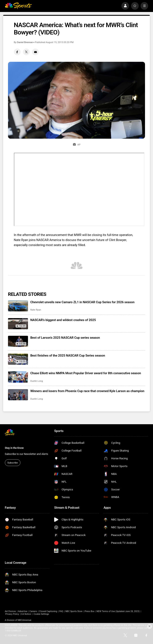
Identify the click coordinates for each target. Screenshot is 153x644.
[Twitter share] (26, 52)
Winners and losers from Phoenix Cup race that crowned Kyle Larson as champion (87, 391)
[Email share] (35, 52)
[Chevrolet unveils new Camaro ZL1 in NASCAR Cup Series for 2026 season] (18, 306)
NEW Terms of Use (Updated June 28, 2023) (118, 611)
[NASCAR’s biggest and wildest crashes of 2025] (18, 324)
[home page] (18, 6)
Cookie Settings (41, 614)
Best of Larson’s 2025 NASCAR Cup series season (65, 338)
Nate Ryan (36, 310)
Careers (33, 611)
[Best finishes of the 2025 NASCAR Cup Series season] (18, 359)
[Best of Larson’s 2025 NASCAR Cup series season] (18, 341)
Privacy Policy (12, 614)
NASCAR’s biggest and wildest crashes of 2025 (63, 320)
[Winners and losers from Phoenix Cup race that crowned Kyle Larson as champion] (18, 395)
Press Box (90, 611)
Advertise (23, 611)
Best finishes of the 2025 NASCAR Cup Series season (68, 356)
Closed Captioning (48, 611)
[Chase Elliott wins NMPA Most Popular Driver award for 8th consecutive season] (18, 377)
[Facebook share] (17, 52)
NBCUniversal (24, 620)
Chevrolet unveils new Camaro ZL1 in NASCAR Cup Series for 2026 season (82, 302)
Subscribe (13, 463)
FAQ (61, 611)
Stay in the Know (14, 448)
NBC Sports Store (74, 611)
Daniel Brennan (25, 42)
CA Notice (26, 614)
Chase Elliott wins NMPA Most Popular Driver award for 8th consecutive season (86, 373)
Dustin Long (37, 381)
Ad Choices (10, 611)
